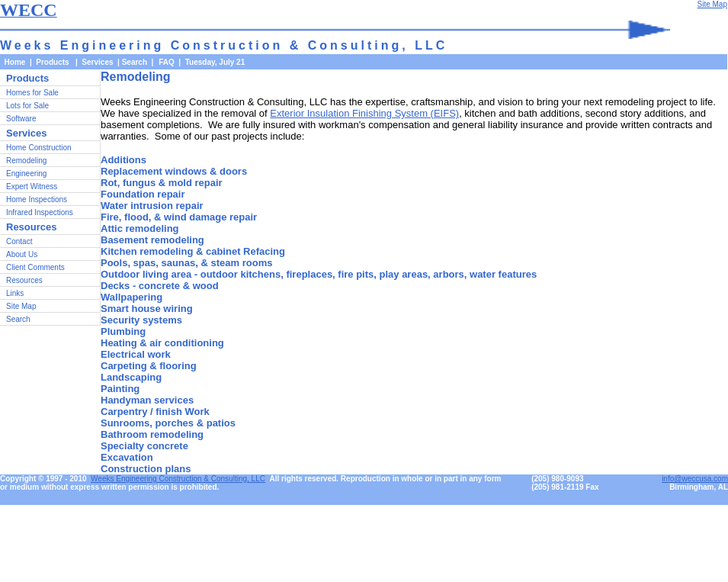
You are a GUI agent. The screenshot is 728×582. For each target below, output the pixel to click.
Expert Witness (32, 186)
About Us (22, 254)
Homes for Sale (32, 93)
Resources (24, 280)
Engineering (26, 174)
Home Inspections (37, 199)
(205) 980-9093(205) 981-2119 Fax (565, 483)
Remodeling (26, 161)
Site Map (21, 306)
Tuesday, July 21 (215, 62)
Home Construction (39, 148)
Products (27, 78)
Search (135, 62)
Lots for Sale (27, 106)
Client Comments (35, 267)
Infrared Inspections (40, 212)
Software (21, 119)
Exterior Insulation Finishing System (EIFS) (364, 113)
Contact (19, 241)
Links (15, 293)
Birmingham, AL (699, 487)
